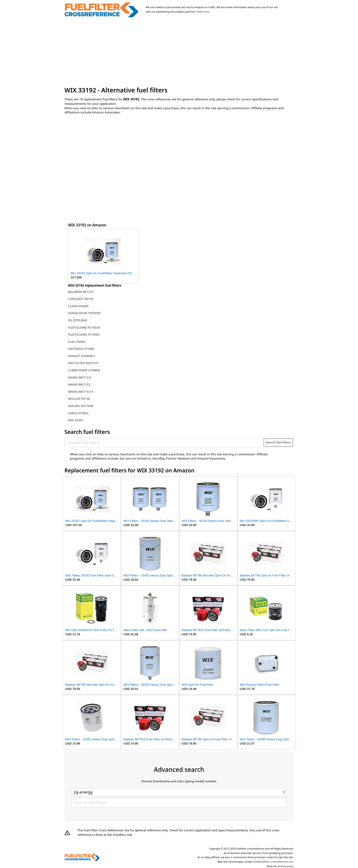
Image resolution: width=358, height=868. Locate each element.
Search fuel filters (278, 442)
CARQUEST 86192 (81, 299)
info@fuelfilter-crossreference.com (273, 862)
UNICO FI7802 (78, 413)
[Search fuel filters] (164, 443)
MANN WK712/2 (80, 377)
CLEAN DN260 (78, 306)
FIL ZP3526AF (78, 320)
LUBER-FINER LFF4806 (84, 370)
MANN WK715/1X (81, 392)
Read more (203, 12)
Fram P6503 (77, 342)
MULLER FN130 (79, 399)
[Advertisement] (179, 52)
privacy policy (286, 866)
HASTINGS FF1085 (81, 349)
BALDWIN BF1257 (81, 292)
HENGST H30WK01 (82, 356)
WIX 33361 (76, 420)
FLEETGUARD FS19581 (84, 334)
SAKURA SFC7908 (80, 406)
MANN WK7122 (79, 384)
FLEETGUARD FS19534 (84, 327)
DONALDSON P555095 (84, 313)
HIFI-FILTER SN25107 (83, 363)
